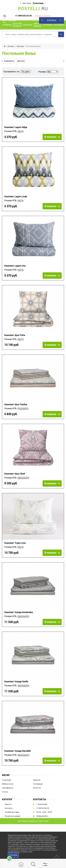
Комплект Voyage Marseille (17, 751)
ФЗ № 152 (37, 788)
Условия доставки (12, 812)
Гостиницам (38, 784)
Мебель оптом (8, 784)
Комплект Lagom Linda (16, 197)
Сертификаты (8, 788)
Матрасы (28, 25)
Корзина (52, 20)
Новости (8, 804)
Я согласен (13, 855)
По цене (25, 72)
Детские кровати (17, 25)
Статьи (5, 792)
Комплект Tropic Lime (15, 543)
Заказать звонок (43, 16)
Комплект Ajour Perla (15, 335)
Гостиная (59, 25)
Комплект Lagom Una (15, 266)
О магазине (7, 780)
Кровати (7, 25)
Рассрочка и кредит (12, 816)
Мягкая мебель (38, 25)
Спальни (47, 25)
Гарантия (37, 780)
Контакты (9, 808)
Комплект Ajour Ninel (15, 474)
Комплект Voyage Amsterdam (19, 612)
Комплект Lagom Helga (16, 127)
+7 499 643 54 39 (23, 16)
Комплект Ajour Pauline (16, 405)
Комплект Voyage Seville (16, 682)
